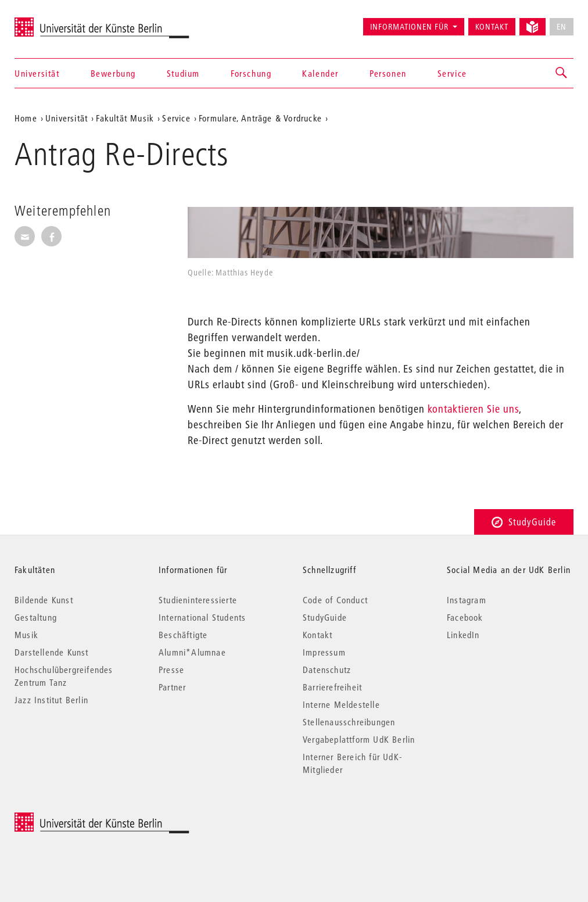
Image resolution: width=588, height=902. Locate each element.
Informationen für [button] (409, 27)
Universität (37, 73)
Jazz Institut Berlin (51, 700)
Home (26, 118)
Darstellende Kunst (52, 652)
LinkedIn (463, 635)
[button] (562, 73)
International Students (202, 617)
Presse (171, 670)
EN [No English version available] (562, 27)
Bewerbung (113, 73)
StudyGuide (524, 522)
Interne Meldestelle (341, 704)
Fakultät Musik (125, 118)
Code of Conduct (335, 600)
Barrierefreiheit (332, 687)
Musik (26, 635)
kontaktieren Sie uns (473, 409)
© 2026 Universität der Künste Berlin (75, 819)
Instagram (467, 600)
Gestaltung (36, 617)
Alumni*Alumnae (192, 652)
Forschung (251, 73)
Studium (183, 73)
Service (452, 73)
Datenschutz (327, 670)
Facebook (465, 617)
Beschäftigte (183, 635)
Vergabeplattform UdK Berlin (359, 739)
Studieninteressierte (198, 600)
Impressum (324, 652)
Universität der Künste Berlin (60, 22)
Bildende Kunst (44, 600)
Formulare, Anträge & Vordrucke (260, 118)
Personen (388, 73)
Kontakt (492, 27)
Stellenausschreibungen (349, 722)
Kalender (320, 73)
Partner (172, 687)
